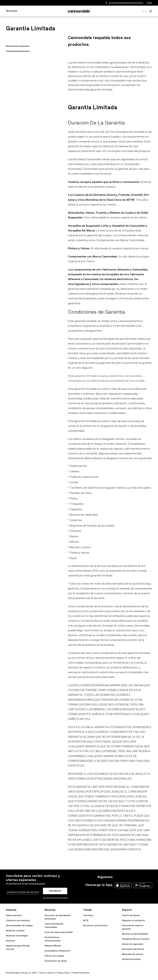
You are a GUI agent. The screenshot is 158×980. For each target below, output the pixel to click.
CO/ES (149, 3)
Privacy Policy (63, 973)
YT (135, 877)
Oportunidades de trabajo (19, 926)
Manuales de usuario (133, 954)
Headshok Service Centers (136, 939)
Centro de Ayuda (131, 915)
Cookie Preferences (80, 973)
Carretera (88, 915)
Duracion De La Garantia (17, 46)
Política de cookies (54, 956)
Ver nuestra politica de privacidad (55, 898)
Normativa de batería (133, 949)
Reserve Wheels (53, 946)
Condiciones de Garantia (18, 51)
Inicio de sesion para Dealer (59, 932)
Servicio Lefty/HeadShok (135, 934)
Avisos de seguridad (132, 944)
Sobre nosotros (14, 915)
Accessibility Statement (57, 951)
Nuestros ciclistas (15, 931)
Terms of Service (47, 973)
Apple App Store (123, 885)
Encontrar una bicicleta (95, 926)
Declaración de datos (56, 961)
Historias (11, 941)
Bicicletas (12, 11)
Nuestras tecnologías (17, 936)
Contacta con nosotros (18, 921)
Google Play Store (143, 885)
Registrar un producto (133, 921)
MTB (86, 921)
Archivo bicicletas (131, 959)
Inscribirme (55, 891)
